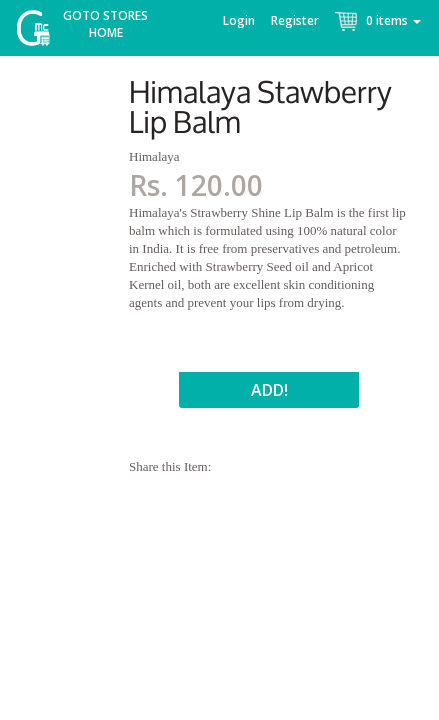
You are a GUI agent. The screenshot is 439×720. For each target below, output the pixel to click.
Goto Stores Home (105, 24)
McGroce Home (40, 32)
